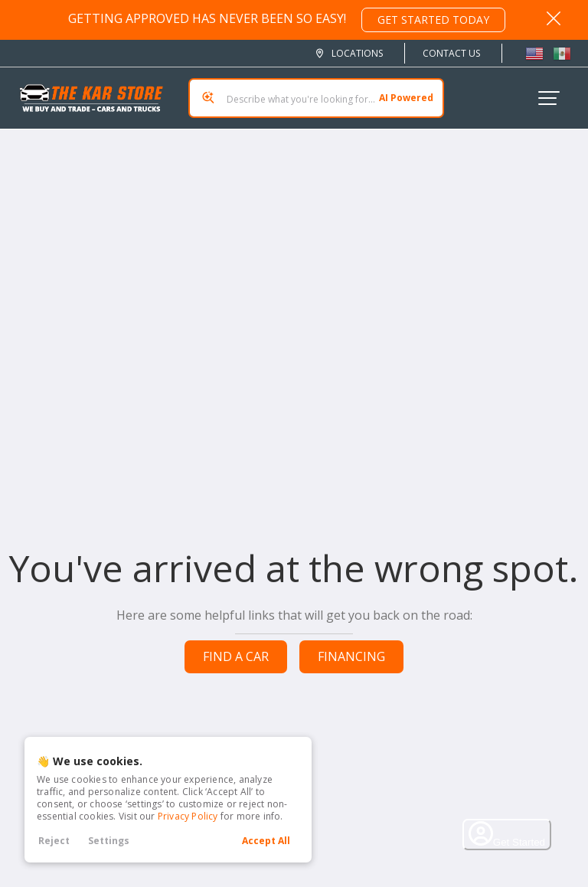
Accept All (266, 841)
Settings (109, 841)
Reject (54, 841)
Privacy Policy (188, 816)
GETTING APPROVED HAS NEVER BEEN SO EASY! (287, 20)
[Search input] (316, 98)
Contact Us (451, 53)
